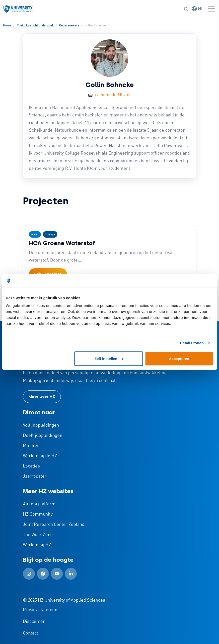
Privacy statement (41, 610)
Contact (31, 633)
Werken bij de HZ (40, 456)
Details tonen (192, 343)
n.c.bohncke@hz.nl (112, 95)
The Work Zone (38, 535)
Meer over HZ (42, 397)
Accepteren (179, 359)
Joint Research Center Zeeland (54, 525)
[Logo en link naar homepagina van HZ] (18, 9)
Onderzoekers (69, 26)
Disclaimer (34, 622)
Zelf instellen (109, 359)
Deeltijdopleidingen (43, 436)
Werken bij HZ (37, 545)
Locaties (31, 466)
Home (7, 26)
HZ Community (38, 514)
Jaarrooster (35, 476)
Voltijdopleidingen (41, 425)
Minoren (31, 446)
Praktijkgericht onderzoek (35, 26)
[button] (186, 9)
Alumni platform (39, 504)
